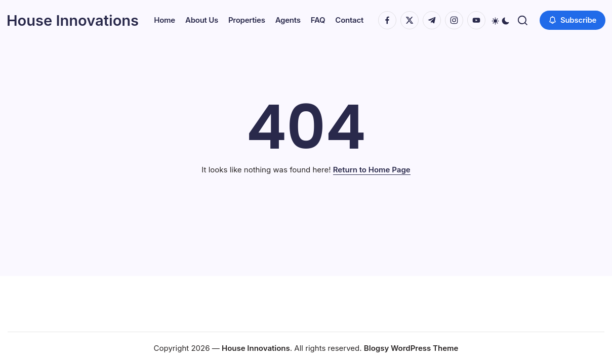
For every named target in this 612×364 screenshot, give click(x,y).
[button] (141, 32)
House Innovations (76, 13)
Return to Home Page (372, 175)
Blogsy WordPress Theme (411, 348)
